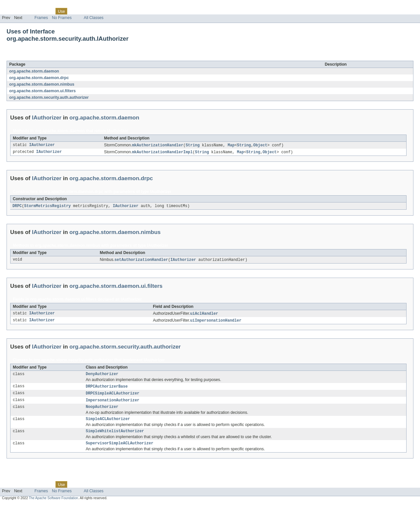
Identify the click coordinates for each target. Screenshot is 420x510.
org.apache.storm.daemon (34, 71)
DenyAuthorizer (102, 376)
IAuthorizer (55, 57)
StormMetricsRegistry (48, 207)
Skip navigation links (18, 6)
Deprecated (93, 11)
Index (112, 11)
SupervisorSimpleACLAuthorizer (119, 449)
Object (260, 145)
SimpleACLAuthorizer (108, 424)
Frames (41, 18)
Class (47, 11)
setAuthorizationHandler (141, 261)
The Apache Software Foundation (53, 504)
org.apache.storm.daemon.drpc (39, 78)
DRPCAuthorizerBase (107, 389)
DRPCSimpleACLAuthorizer (112, 396)
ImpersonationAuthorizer (112, 404)
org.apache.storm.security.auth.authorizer (49, 97)
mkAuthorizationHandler (157, 145)
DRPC (17, 207)
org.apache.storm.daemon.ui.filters (42, 91)
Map (231, 145)
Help (125, 11)
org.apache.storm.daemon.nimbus (42, 84)
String (193, 145)
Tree (75, 11)
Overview (10, 11)
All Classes (94, 18)
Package (30, 11)
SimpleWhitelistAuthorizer (115, 436)
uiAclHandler (204, 315)
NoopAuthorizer (102, 411)
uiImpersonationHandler (216, 322)
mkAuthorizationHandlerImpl (162, 153)
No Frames (62, 18)
